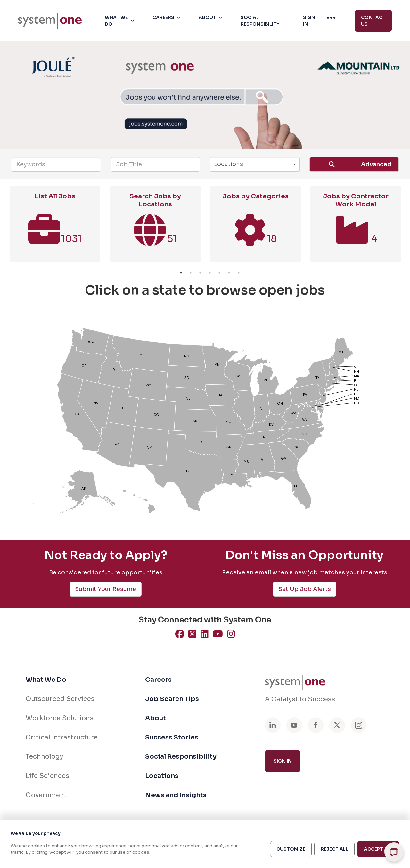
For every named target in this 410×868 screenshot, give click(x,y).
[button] (121, 21)
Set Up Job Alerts (305, 589)
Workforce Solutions (60, 718)
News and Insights (176, 795)
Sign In (283, 761)
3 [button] (200, 273)
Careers (158, 680)
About (156, 718)
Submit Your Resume (106, 589)
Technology (44, 757)
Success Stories (172, 737)
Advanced (376, 164)
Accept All (378, 849)
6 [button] (229, 273)
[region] (205, 844)
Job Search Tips (172, 699)
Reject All (334, 849)
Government (46, 795)
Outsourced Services (60, 699)
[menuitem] (50, 21)
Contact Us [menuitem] (373, 21)
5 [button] (219, 273)
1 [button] (181, 273)
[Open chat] (394, 852)
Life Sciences (47, 776)
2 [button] (191, 273)
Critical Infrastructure (62, 737)
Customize (291, 849)
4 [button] (210, 273)
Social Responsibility (181, 757)
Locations (162, 776)
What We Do (46, 680)
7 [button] (239, 273)
